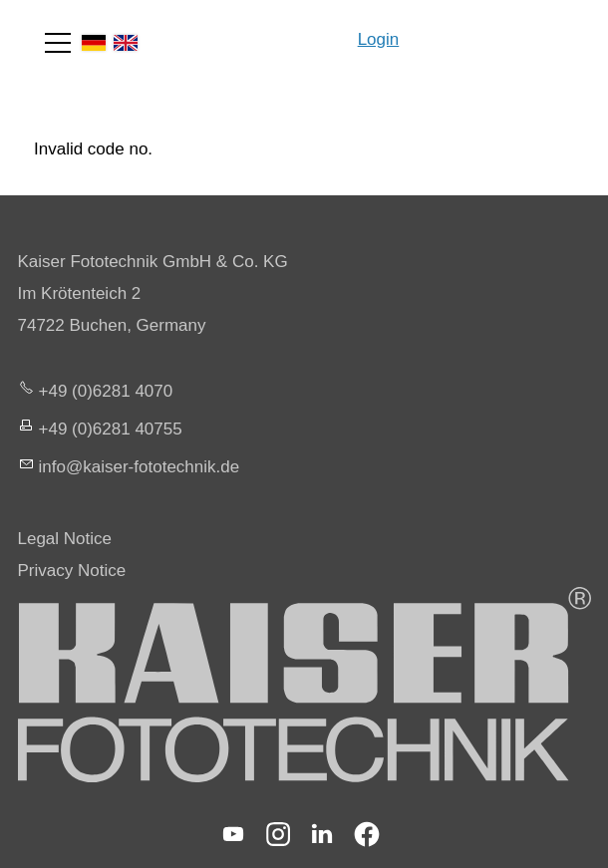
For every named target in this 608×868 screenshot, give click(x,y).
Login (379, 39)
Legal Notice (65, 539)
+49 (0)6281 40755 (111, 429)
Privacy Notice (72, 571)
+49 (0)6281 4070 (106, 391)
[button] (58, 43)
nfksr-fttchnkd (140, 467)
